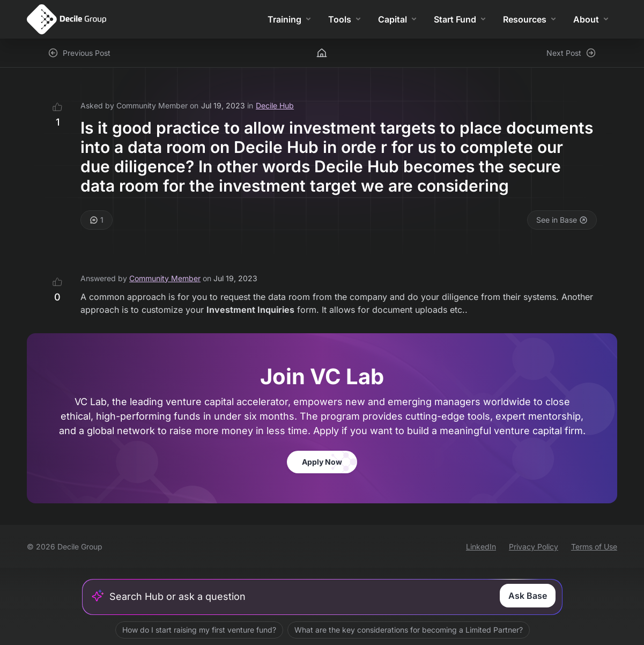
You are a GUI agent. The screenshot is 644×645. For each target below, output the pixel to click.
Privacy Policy (534, 547)
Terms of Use (594, 547)
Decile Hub (275, 105)
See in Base (562, 220)
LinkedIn (481, 547)
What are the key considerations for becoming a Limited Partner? (408, 630)
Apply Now (322, 462)
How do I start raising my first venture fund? (199, 630)
